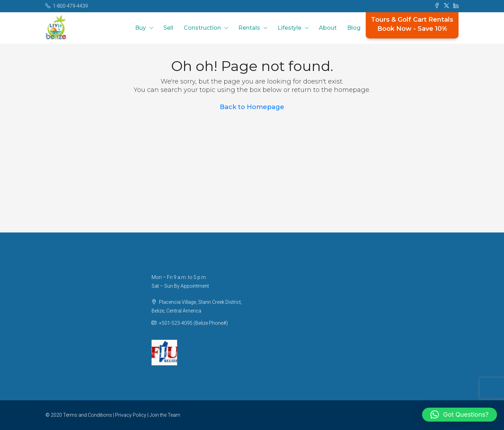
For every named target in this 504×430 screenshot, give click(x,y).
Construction (202, 28)
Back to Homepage (252, 107)
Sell (168, 28)
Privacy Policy (131, 415)
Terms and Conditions (87, 415)
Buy (141, 28)
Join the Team (165, 415)
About (328, 28)
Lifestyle (289, 28)
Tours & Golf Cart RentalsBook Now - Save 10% (412, 24)
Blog (354, 28)
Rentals (249, 28)
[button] (460, 415)
